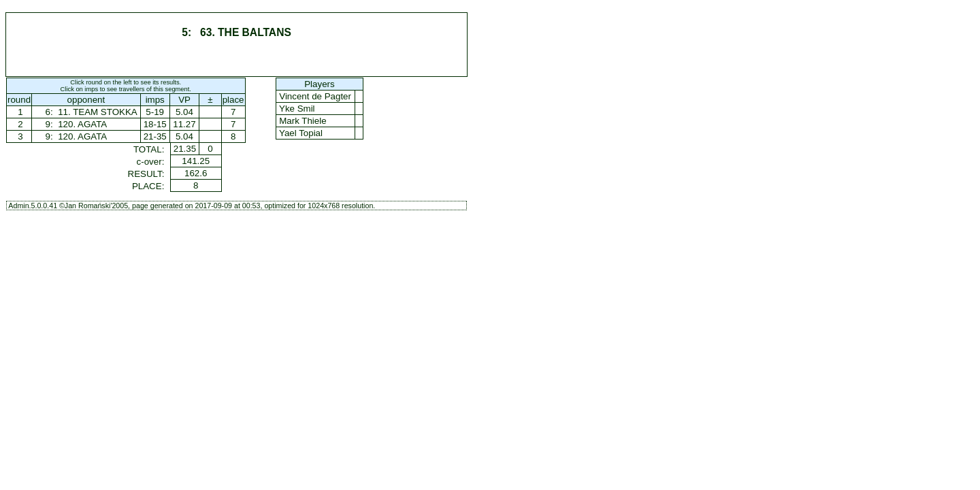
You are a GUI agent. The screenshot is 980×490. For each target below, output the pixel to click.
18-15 (155, 124)
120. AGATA (82, 124)
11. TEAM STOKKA (97, 112)
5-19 (155, 112)
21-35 (155, 136)
